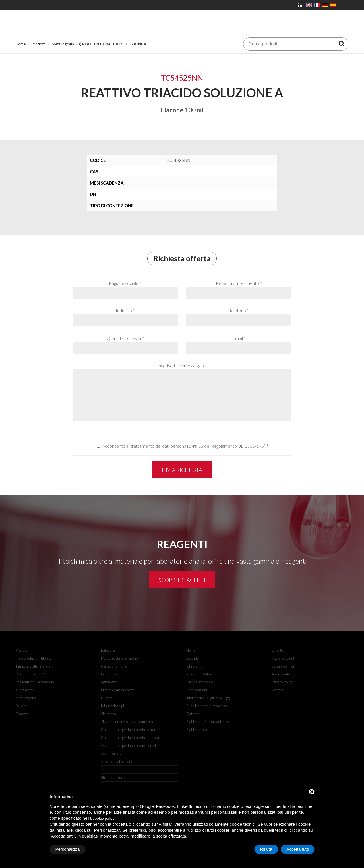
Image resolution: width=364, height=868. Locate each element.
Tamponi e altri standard (35, 666)
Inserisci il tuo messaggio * (182, 366)
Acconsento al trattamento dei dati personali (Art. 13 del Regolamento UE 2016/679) (184, 446)
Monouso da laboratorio (119, 658)
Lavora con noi (283, 666)
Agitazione (109, 682)
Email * (239, 338)
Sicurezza (108, 714)
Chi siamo (194, 666)
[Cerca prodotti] (342, 43)
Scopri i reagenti (182, 580)
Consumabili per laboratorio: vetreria (130, 730)
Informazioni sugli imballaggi (208, 698)
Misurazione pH (113, 706)
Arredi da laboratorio (117, 762)
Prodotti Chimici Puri (32, 674)
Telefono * (239, 310)
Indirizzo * (125, 310)
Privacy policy (282, 682)
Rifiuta (266, 849)
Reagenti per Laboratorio (35, 682)
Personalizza (68, 849)
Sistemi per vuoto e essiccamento (127, 722)
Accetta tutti (297, 849)
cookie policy (104, 818)
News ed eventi (283, 658)
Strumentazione (113, 777)
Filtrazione (109, 674)
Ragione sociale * (125, 283)
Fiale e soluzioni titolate (34, 658)
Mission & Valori (199, 674)
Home (21, 44)
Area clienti (280, 674)
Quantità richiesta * (125, 338)
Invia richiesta (182, 470)
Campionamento (114, 666)
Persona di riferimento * (239, 283)
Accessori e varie (114, 754)
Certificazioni (197, 690)
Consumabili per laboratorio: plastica (130, 738)
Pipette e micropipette (118, 690)
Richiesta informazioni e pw (208, 722)
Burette (107, 698)
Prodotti (39, 44)
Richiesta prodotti (200, 730)
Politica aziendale (200, 682)
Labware (108, 650)
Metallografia (63, 44)
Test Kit (107, 769)
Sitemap (278, 690)
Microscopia (25, 690)
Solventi (22, 706)
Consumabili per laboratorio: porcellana (132, 746)
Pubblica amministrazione (207, 706)
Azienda (193, 658)
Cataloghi (194, 714)
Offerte (277, 650)
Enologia (22, 714)
